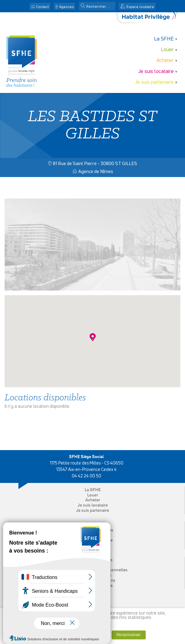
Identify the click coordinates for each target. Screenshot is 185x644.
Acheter (165, 61)
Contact (42, 7)
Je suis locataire (156, 72)
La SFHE (164, 39)
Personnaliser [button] (129, 635)
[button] (83, 6)
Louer (167, 50)
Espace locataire (140, 7)
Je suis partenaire (154, 82)
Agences (66, 7)
